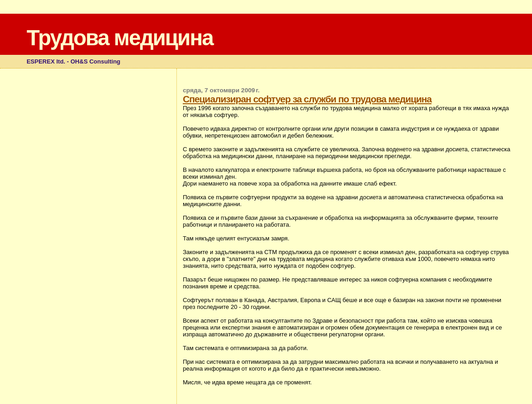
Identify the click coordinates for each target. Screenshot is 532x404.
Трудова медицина (120, 38)
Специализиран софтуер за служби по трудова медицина (307, 99)
